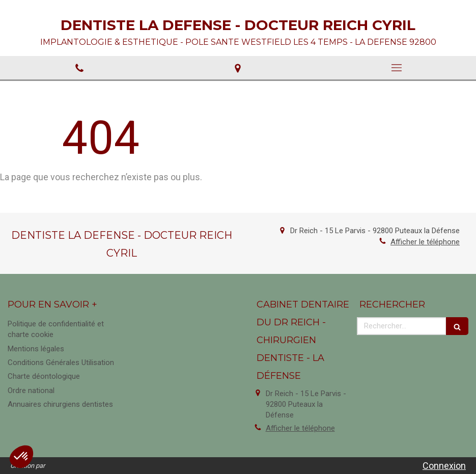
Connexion (444, 466)
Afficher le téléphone (425, 242)
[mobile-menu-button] (397, 68)
